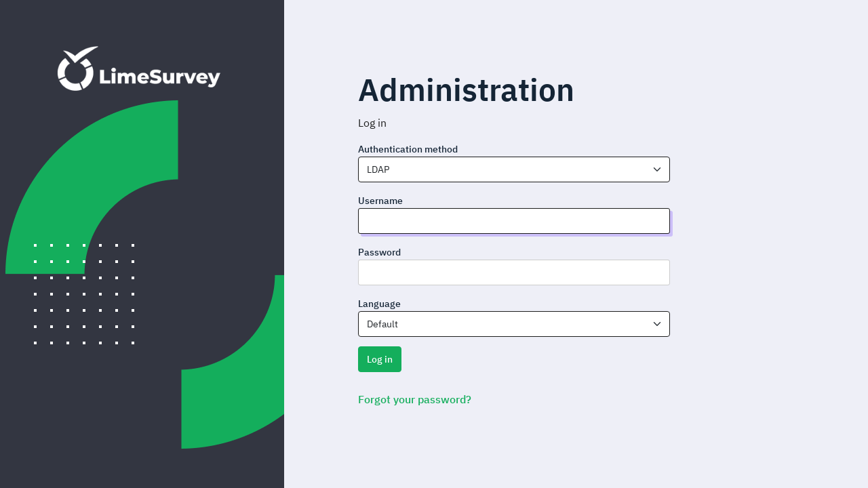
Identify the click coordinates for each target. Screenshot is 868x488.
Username (380, 201)
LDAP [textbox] (378, 169)
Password (379, 252)
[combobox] (514, 169)
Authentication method (408, 149)
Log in (380, 359)
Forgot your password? (415, 399)
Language (379, 304)
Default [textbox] (382, 324)
